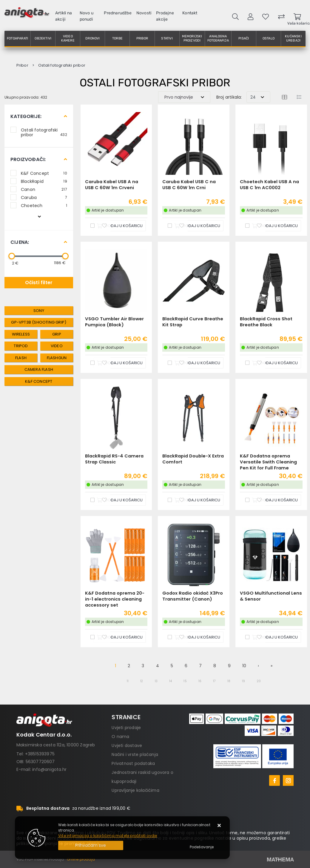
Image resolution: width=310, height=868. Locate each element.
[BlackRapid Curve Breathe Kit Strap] (197, 363)
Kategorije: (26, 116)
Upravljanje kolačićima (135, 790)
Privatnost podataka (133, 763)
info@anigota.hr (49, 769)
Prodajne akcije (165, 16)
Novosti (144, 13)
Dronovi (92, 38)
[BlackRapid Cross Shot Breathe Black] (275, 363)
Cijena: (20, 242)
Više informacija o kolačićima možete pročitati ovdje (108, 836)
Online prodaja (81, 859)
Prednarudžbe (118, 13)
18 (229, 681)
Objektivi (43, 38)
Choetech (44, 205)
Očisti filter (39, 283)
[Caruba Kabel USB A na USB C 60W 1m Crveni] (120, 226)
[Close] (91, 845)
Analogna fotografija (218, 38)
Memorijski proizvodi (192, 38)
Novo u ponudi (87, 16)
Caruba (44, 197)
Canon (44, 189)
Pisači (244, 38)
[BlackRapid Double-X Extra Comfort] (197, 500)
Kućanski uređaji (293, 38)
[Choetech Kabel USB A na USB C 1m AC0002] (275, 226)
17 (214, 681)
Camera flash (39, 369)
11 (128, 681)
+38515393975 (40, 754)
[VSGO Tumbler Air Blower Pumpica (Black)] (120, 363)
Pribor (142, 38)
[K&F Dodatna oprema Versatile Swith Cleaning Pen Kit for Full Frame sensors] (275, 500)
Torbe (117, 38)
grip (57, 334)
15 (185, 681)
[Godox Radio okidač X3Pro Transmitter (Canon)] (197, 637)
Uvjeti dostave (127, 745)
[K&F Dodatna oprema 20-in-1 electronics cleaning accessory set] (120, 637)
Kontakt (190, 13)
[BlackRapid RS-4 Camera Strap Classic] (120, 500)
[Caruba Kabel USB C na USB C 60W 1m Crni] (197, 226)
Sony (39, 311)
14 (171, 681)
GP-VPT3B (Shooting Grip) (39, 322)
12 (142, 681)
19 (243, 681)
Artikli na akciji (64, 16)
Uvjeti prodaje (126, 728)
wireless (21, 334)
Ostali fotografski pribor (44, 132)
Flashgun (57, 358)
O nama (120, 737)
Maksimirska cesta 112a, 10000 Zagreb (56, 745)
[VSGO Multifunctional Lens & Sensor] (275, 637)
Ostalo (269, 38)
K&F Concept (44, 173)
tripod (21, 346)
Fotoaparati (17, 38)
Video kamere (68, 38)
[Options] (202, 847)
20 (259, 681)
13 (156, 681)
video (57, 346)
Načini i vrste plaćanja (135, 754)
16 (200, 681)
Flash (21, 358)
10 (244, 666)
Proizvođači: (28, 159)
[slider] (12, 256)
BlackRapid (44, 181)
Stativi (167, 38)
